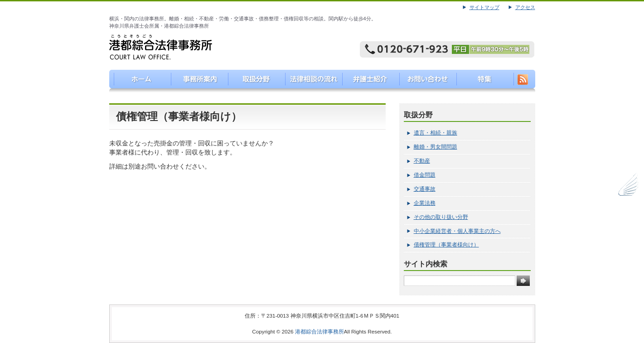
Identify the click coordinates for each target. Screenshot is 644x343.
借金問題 (425, 175)
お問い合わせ (426, 81)
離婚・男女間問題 (436, 147)
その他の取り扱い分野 (441, 217)
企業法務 (425, 203)
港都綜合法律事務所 (320, 331)
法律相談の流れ (311, 81)
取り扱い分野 (253, 81)
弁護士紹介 (368, 81)
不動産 (422, 161)
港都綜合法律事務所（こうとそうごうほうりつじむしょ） (138, 81)
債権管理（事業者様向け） (446, 245)
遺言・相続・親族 (436, 133)
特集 (483, 81)
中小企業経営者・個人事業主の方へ (457, 231)
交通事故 (425, 189)
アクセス (525, 7)
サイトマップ (484, 7)
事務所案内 (196, 81)
